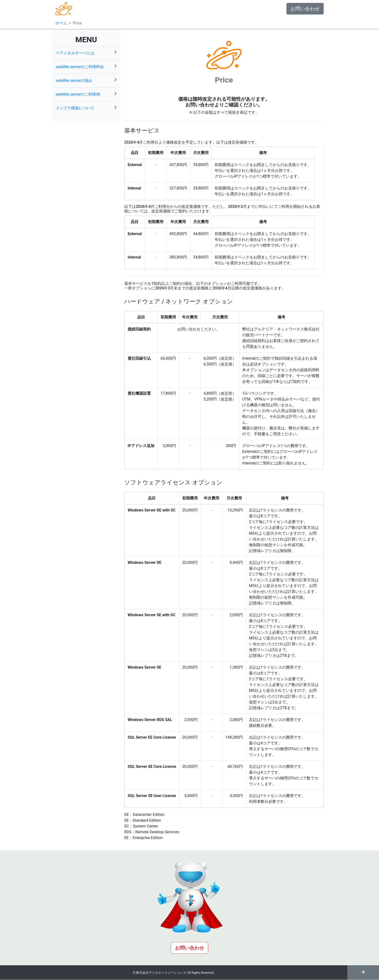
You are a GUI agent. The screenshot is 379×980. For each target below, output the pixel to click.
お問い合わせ (305, 9)
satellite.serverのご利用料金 (86, 66)
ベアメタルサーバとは (86, 53)
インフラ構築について (86, 108)
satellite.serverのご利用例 (86, 94)
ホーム (61, 23)
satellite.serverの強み (86, 80)
